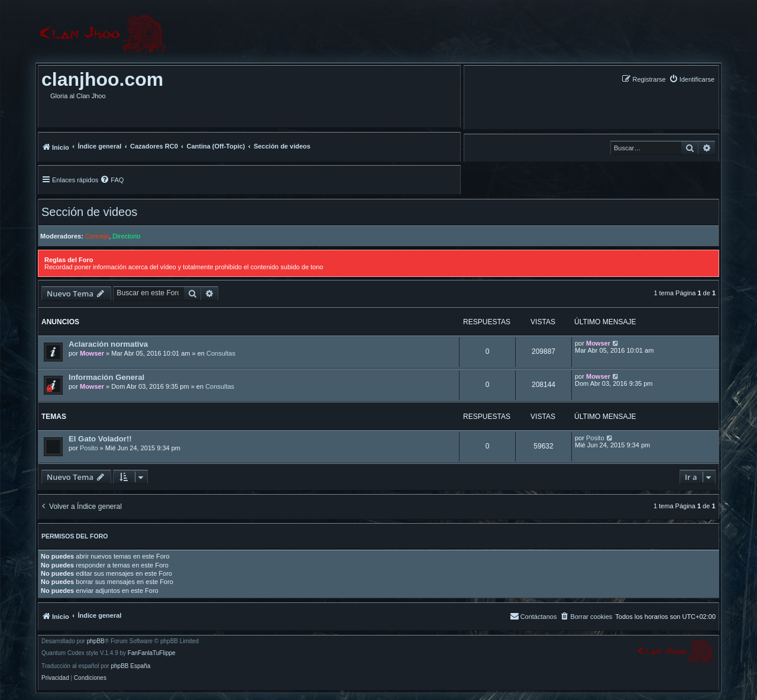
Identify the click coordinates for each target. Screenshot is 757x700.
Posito (89, 448)
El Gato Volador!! (100, 439)
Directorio (126, 236)
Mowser (92, 353)
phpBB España (130, 666)
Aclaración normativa (108, 344)
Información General (106, 377)
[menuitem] (692, 79)
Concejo (97, 236)
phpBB (96, 641)
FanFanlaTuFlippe (152, 653)
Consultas (221, 353)
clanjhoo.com (102, 79)
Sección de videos (89, 212)
